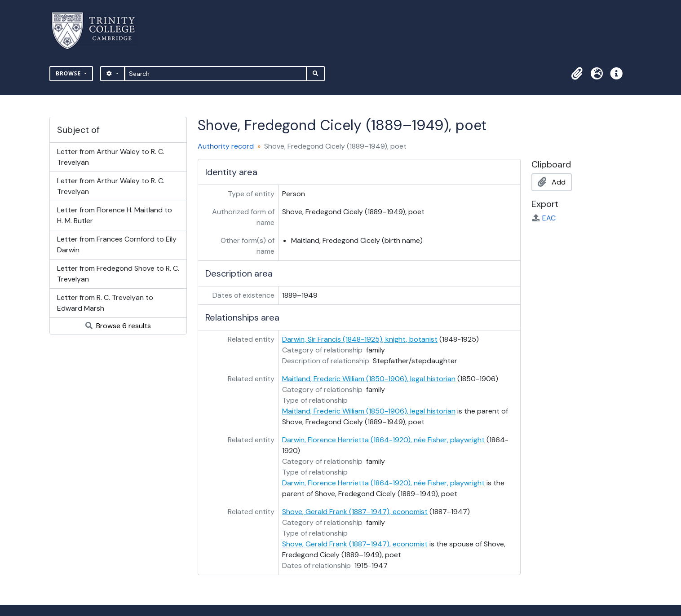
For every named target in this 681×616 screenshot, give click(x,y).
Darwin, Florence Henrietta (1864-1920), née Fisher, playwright (383, 440)
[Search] (216, 74)
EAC (544, 218)
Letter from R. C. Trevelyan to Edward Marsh (105, 303)
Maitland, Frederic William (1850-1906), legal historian (369, 379)
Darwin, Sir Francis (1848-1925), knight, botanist (360, 339)
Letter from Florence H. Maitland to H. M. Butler (115, 215)
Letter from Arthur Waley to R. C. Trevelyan (111, 157)
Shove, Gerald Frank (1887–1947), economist (355, 512)
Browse (69, 73)
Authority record (226, 146)
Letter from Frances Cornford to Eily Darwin (117, 244)
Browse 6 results (118, 326)
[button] (577, 74)
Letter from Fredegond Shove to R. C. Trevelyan (118, 274)
